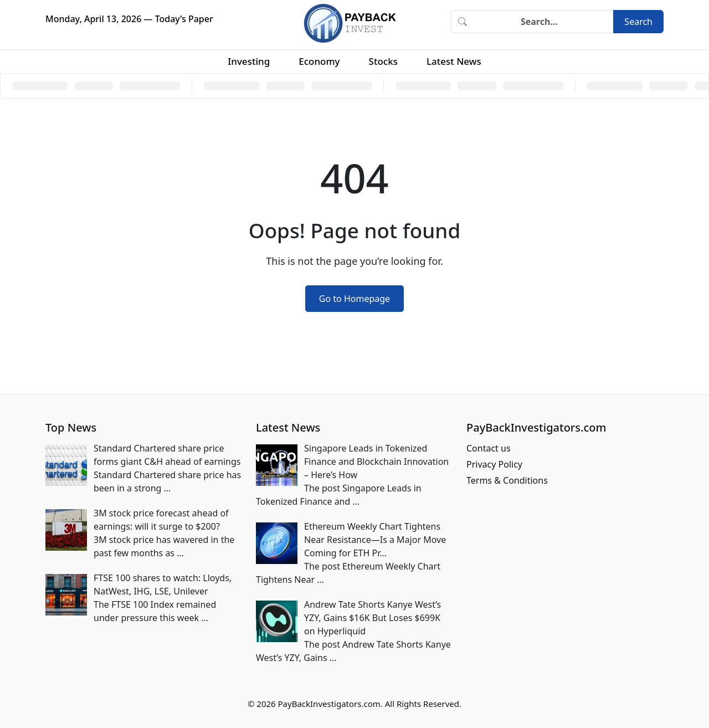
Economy (319, 61)
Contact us (489, 448)
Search (638, 22)
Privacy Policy (494, 464)
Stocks (383, 61)
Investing (249, 61)
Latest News (454, 61)
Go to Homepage (354, 299)
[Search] (543, 22)
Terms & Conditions (507, 480)
